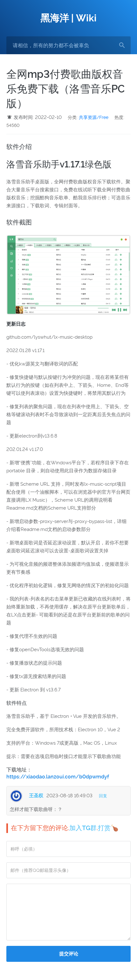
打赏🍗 (108, 828)
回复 (103, 796)
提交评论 (69, 954)
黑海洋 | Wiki (68, 18)
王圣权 (36, 796)
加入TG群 (83, 828)
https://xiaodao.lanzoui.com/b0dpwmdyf (58, 777)
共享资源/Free (94, 117)
